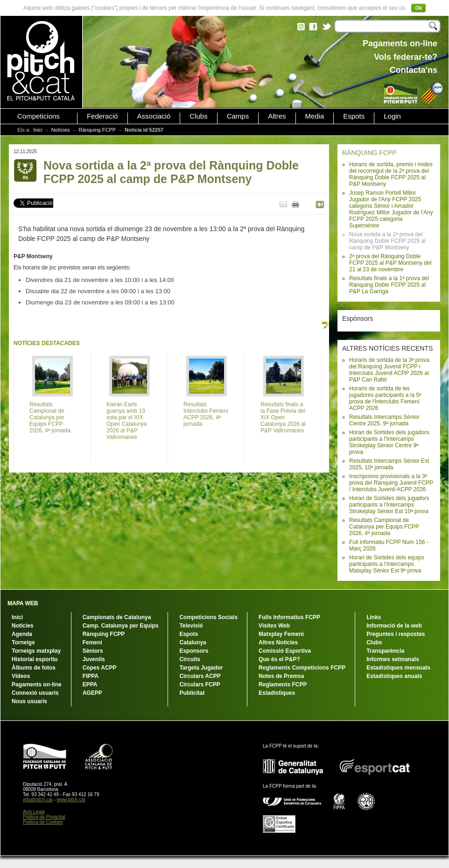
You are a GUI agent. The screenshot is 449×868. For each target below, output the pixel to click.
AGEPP (92, 693)
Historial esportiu (35, 659)
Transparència (385, 651)
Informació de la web (394, 626)
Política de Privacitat (44, 817)
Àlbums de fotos (34, 668)
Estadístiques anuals (394, 676)
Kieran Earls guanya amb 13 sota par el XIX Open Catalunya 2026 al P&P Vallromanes (127, 421)
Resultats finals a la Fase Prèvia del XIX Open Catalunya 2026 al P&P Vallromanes (283, 417)
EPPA (90, 685)
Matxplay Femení (281, 634)
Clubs (198, 116)
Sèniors (93, 651)
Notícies (61, 130)
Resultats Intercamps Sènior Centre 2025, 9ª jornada (384, 420)
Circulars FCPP (200, 685)
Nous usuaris (29, 701)
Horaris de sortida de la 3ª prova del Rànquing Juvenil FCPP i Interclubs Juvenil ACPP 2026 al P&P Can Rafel (389, 370)
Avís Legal (34, 812)
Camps (238, 116)
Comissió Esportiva (285, 651)
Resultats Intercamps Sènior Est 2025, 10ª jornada (389, 464)
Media (315, 116)
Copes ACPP (100, 668)
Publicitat (192, 693)
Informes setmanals (393, 659)
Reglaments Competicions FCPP (302, 668)
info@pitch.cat (38, 800)
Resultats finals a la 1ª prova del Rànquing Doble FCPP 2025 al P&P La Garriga (389, 285)
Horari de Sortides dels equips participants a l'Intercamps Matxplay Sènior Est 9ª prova (387, 564)
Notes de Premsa (281, 676)
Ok (418, 8)
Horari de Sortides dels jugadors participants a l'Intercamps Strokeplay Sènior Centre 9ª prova (389, 442)
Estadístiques (277, 693)
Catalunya (193, 642)
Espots (354, 116)
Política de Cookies (43, 822)
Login (392, 116)
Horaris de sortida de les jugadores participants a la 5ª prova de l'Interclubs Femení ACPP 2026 (385, 398)
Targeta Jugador (201, 668)
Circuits (190, 659)
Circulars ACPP (200, 676)
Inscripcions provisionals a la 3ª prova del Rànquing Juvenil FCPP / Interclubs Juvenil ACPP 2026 (391, 483)
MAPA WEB (23, 603)
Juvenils (94, 659)
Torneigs (23, 642)
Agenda (22, 634)
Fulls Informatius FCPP (289, 617)
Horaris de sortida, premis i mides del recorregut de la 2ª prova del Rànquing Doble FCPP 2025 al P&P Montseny (391, 174)
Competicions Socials (208, 617)
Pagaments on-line (37, 685)
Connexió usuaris (35, 693)
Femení (92, 642)
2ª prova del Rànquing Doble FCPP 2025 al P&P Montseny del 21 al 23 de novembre (390, 263)
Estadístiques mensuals (398, 668)
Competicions (39, 116)
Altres (277, 116)
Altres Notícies (278, 642)
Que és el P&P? (279, 659)
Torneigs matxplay (36, 651)
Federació (102, 116)
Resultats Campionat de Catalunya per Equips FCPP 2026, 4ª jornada (384, 527)
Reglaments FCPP (283, 685)
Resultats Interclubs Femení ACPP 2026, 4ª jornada (206, 414)
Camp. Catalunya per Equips (121, 626)
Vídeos (21, 676)
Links (374, 617)
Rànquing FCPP (98, 130)
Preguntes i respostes (396, 634)
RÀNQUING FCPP (369, 153)
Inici (38, 130)
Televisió (191, 626)
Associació (154, 116)
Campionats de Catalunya (117, 617)
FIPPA (91, 676)
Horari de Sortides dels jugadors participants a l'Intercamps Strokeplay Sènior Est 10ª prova (389, 505)
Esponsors (194, 651)
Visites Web (274, 626)
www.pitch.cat (71, 800)
